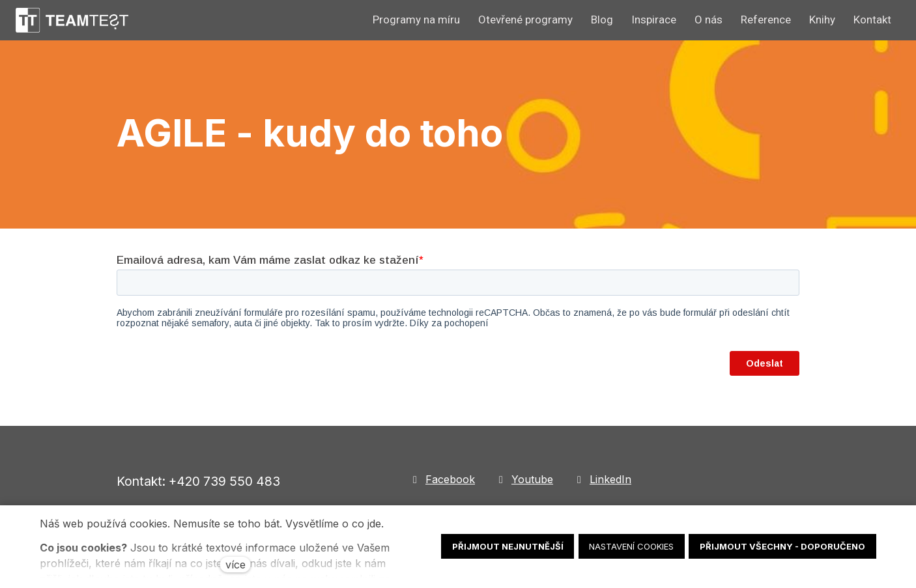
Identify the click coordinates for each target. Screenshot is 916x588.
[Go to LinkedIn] (603, 480)
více (236, 565)
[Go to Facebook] (442, 480)
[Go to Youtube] (524, 480)
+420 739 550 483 (224, 481)
